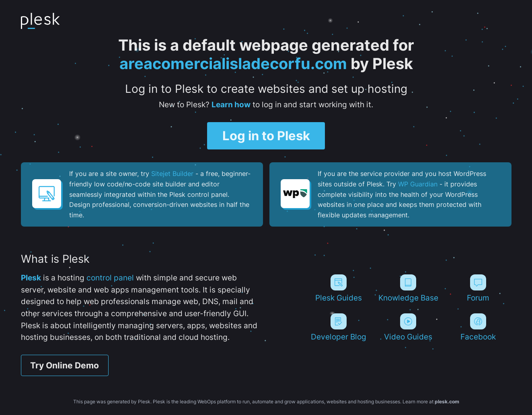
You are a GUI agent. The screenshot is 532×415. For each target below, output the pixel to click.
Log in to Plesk (266, 136)
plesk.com (447, 402)
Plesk (31, 278)
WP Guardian (418, 184)
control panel (110, 278)
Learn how (231, 104)
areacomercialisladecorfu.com (233, 63)
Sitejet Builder (172, 174)
